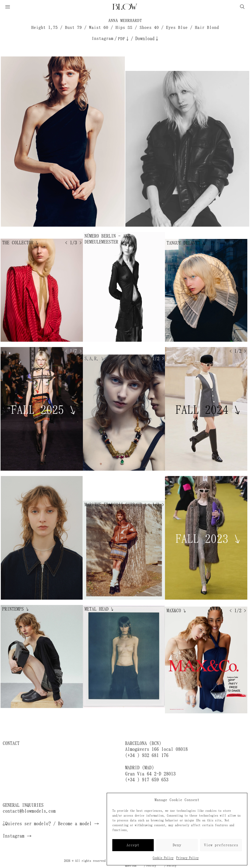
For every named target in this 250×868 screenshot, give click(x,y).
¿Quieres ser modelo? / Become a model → (51, 824)
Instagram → (17, 836)
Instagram (103, 38)
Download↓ (147, 39)
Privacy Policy (187, 858)
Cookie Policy (163, 858)
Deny (177, 845)
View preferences (221, 845)
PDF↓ (124, 39)
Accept (133, 845)
